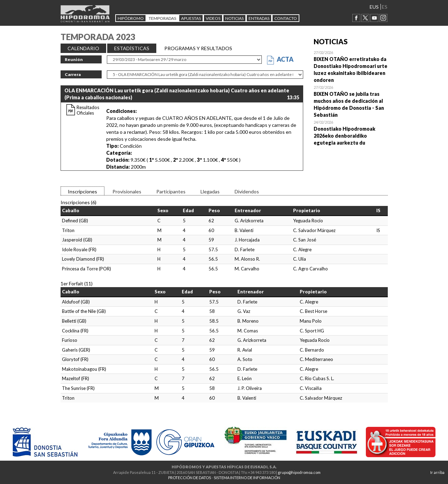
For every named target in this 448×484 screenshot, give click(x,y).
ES (385, 7)
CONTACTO (286, 18)
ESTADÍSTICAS (132, 48)
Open (351, 66)
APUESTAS (191, 18)
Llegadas (210, 191)
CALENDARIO (83, 48)
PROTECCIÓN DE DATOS (190, 478)
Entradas (259, 18)
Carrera (73, 74)
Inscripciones (82, 191)
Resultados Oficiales (88, 110)
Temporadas (162, 18)
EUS (374, 7)
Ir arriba (437, 472)
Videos (213, 18)
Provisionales (127, 191)
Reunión (74, 59)
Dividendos (247, 191)
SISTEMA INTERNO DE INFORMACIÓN (247, 478)
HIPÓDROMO (131, 18)
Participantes (171, 191)
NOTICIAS (234, 18)
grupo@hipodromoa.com (299, 472)
